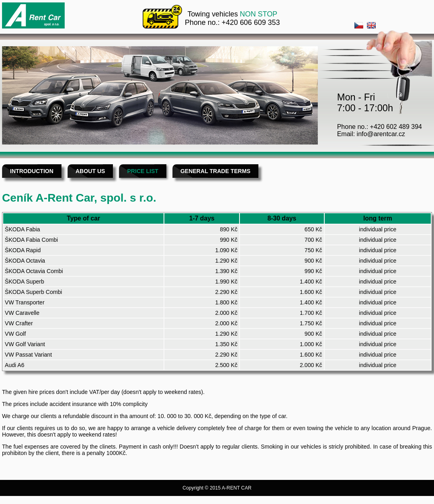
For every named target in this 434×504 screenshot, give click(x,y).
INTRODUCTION (32, 171)
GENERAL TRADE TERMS (215, 171)
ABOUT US (90, 171)
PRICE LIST (142, 171)
